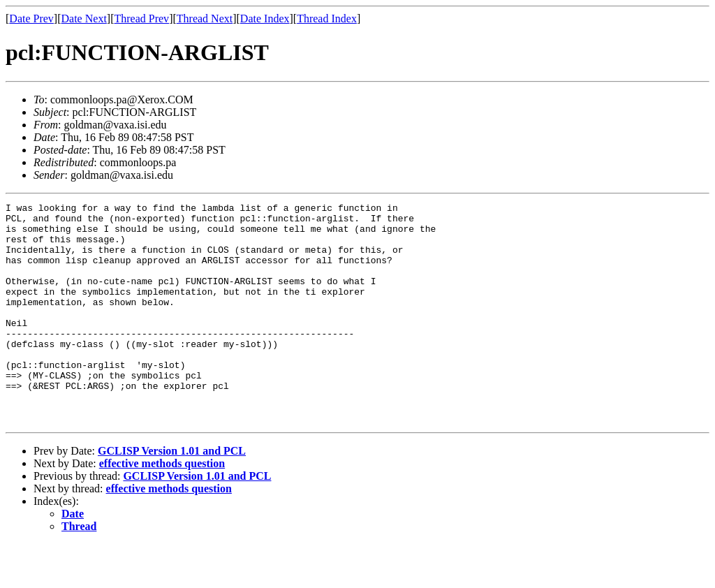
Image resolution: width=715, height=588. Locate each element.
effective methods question (162, 507)
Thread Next (205, 19)
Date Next (84, 19)
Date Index (265, 19)
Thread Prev (141, 19)
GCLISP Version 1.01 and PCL (172, 495)
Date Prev (31, 19)
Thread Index (327, 19)
